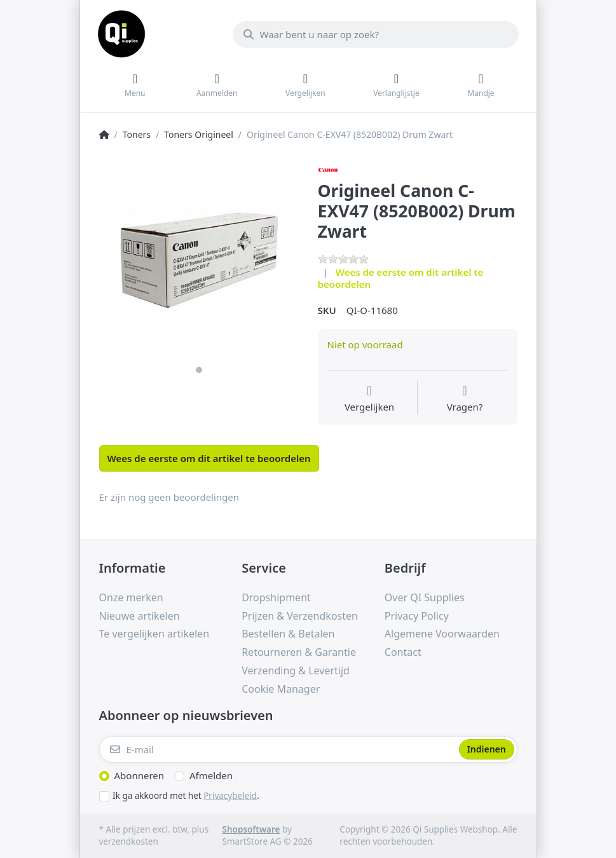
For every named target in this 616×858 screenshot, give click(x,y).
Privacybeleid (230, 796)
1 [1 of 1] (199, 370)
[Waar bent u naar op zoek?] (376, 34)
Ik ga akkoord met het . (186, 796)
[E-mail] (278, 749)
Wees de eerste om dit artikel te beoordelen (401, 278)
